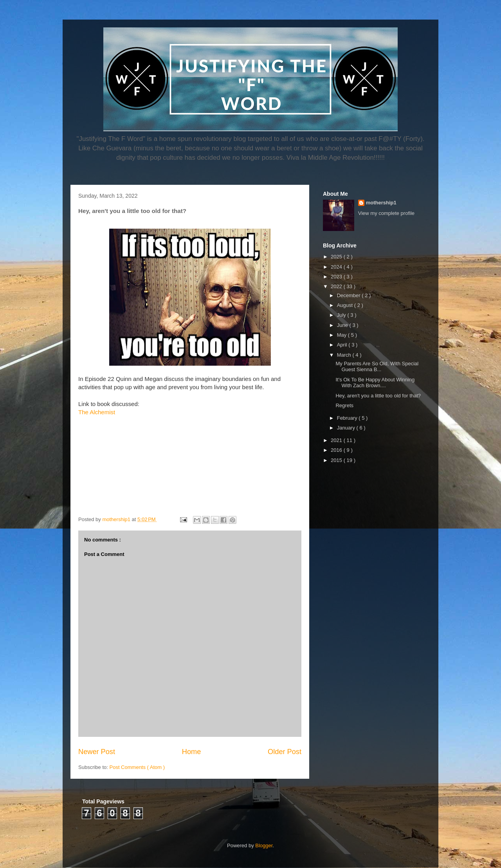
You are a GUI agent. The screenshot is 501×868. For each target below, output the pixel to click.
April (343, 345)
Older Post (285, 752)
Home (192, 752)
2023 (337, 277)
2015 (337, 460)
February (348, 418)
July (342, 315)
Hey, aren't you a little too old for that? (378, 396)
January (347, 428)
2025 (337, 257)
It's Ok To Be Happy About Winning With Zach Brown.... (375, 383)
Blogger (264, 845)
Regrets (344, 405)
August (346, 305)
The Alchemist (97, 412)
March (345, 355)
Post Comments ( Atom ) (137, 767)
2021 (337, 440)
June (343, 325)
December (350, 295)
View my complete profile (386, 213)
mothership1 (381, 203)
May (342, 335)
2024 (337, 267)
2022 (337, 286)
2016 (337, 450)
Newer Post (97, 752)
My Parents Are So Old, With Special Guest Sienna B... (377, 367)
